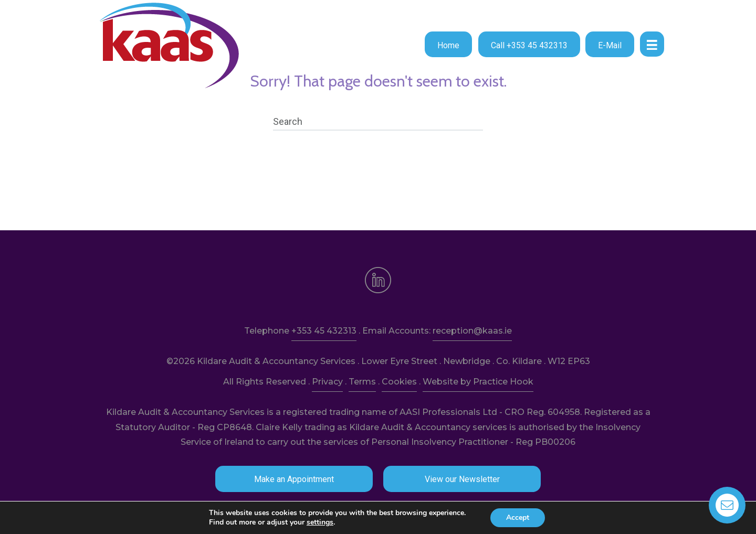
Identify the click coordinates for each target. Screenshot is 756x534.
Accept (518, 517)
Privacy (327, 382)
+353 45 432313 (324, 331)
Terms (362, 382)
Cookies (399, 382)
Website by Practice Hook (478, 382)
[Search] (378, 122)
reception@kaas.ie (472, 331)
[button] (448, 44)
